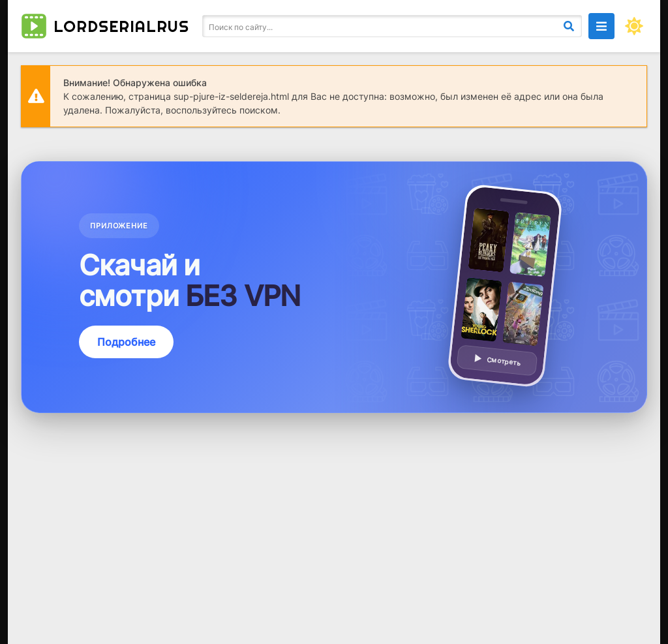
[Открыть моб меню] (601, 26)
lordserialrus (105, 26)
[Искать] (569, 26)
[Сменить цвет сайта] (634, 26)
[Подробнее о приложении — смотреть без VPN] (334, 287)
